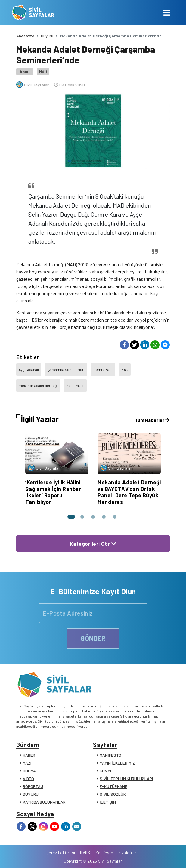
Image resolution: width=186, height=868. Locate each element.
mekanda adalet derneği (38, 385)
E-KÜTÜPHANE (113, 786)
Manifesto (104, 853)
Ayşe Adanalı (29, 369)
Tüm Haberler (152, 420)
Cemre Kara (103, 369)
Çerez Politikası (61, 853)
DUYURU (31, 794)
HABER (29, 755)
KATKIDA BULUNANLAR (44, 802)
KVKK (85, 853)
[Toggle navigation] (167, 13)
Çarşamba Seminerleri (66, 369)
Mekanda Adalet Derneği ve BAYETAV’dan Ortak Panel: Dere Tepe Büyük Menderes (129, 492)
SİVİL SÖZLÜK (113, 794)
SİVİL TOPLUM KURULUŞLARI (126, 778)
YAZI (27, 763)
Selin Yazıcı (75, 385)
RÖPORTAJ (33, 786)
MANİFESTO (110, 755)
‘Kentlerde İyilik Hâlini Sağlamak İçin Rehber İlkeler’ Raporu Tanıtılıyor (53, 492)
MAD (43, 71)
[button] (71, 517)
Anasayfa (25, 36)
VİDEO (28, 778)
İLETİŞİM (108, 802)
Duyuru (47, 36)
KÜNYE (106, 771)
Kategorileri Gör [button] (93, 544)
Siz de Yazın (129, 853)
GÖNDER (93, 638)
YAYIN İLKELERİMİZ (117, 763)
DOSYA (29, 771)
